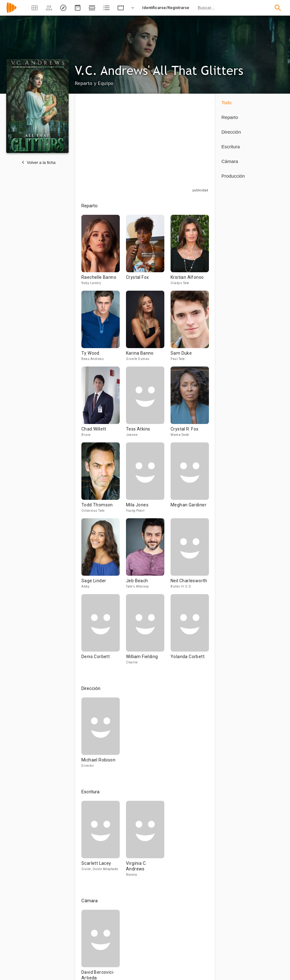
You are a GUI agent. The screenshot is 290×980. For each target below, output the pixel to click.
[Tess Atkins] (148, 404)
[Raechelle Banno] (104, 253)
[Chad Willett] (104, 404)
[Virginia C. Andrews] (145, 842)
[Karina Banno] (148, 329)
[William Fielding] (148, 632)
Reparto (230, 117)
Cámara (230, 161)
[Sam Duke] (190, 329)
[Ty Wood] (104, 329)
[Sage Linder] (104, 556)
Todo (227, 103)
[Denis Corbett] (104, 632)
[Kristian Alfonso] (190, 253)
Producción (233, 176)
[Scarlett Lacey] (104, 842)
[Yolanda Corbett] (190, 632)
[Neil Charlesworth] (190, 556)
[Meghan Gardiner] (190, 480)
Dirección (231, 132)
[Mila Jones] (148, 480)
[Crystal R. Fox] (190, 404)
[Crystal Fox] (148, 253)
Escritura (231, 147)
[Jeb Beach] (148, 556)
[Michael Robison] (101, 735)
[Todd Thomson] (104, 480)
